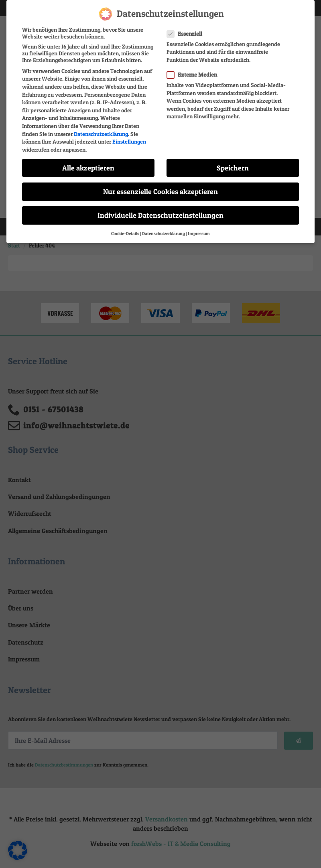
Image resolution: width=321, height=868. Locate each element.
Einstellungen (129, 137)
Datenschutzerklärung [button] (164, 229)
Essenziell (187, 28)
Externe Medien (194, 70)
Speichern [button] (233, 163)
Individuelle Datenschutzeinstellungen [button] (160, 210)
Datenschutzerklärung (101, 129)
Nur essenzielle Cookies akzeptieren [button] (160, 187)
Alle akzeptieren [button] (88, 163)
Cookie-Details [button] (125, 229)
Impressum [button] (199, 229)
